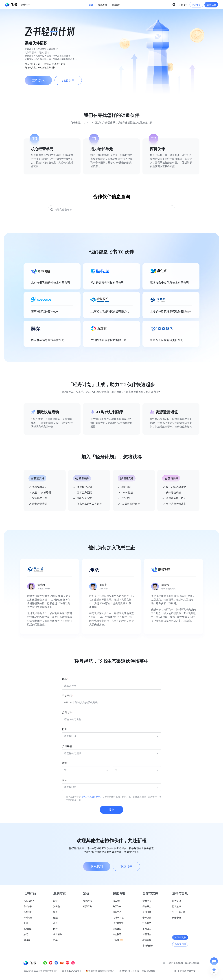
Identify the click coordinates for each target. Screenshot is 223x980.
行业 (64, 729)
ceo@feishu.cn (192, 963)
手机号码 (67, 696)
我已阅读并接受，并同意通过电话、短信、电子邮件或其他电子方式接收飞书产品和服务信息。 (113, 799)
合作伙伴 (25, 5)
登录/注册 (211, 5)
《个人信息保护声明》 (92, 797)
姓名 (64, 679)
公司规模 (67, 746)
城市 (64, 763)
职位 (64, 780)
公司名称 (67, 712)
